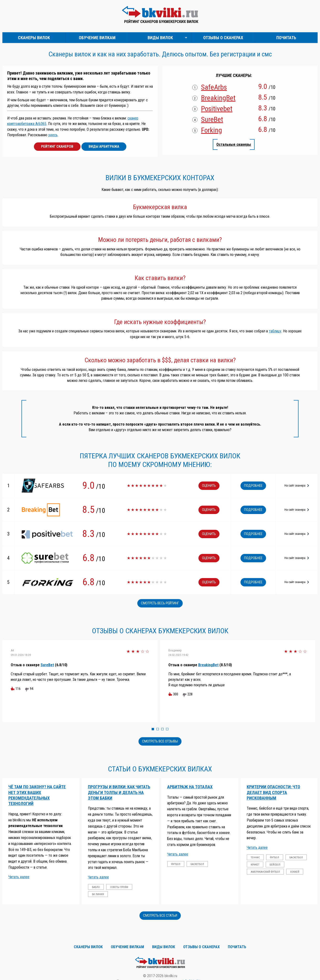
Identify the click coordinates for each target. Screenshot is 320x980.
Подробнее (253, 486)
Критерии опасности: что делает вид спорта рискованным (273, 792)
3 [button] (162, 729)
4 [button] (167, 729)
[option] (80, 681)
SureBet (212, 119)
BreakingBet (218, 98)
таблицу (275, 331)
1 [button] (153, 729)
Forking (212, 130)
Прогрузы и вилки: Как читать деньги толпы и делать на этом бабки (119, 792)
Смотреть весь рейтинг (160, 603)
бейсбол (275, 865)
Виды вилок (160, 38)
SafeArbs (214, 87)
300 (176, 694)
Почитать (286, 38)
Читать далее (19, 877)
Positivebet (217, 109)
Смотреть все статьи (160, 915)
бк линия (98, 894)
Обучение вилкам (97, 38)
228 (190, 694)
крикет (255, 865)
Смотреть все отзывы (160, 741)
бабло (96, 887)
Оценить (209, 486)
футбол (176, 864)
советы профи (119, 887)
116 (18, 689)
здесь (53, 135)
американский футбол (265, 872)
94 (32, 689)
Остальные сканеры (234, 144)
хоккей (295, 872)
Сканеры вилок (34, 38)
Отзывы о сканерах (223, 38)
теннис (255, 858)
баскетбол (197, 864)
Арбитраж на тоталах (190, 787)
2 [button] (158, 729)
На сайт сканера (295, 485)
